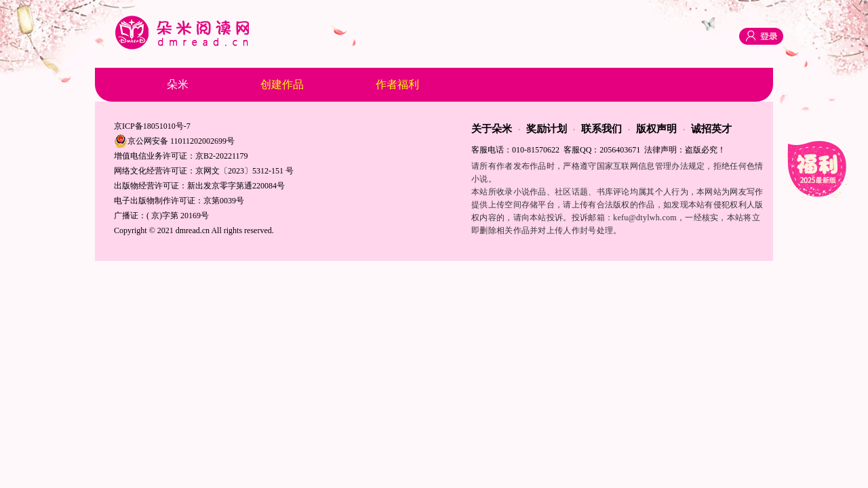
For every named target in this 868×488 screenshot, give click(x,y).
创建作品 (282, 84)
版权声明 (656, 129)
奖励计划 (547, 129)
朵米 (178, 84)
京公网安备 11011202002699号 (174, 141)
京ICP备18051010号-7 (152, 126)
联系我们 (601, 129)
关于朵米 (492, 129)
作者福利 (397, 84)
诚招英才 (711, 129)
